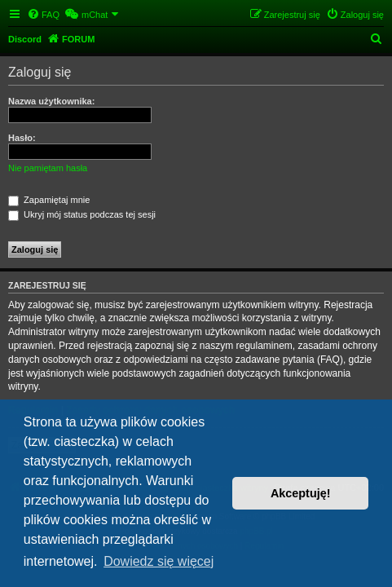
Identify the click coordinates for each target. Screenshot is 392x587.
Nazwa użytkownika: (51, 101)
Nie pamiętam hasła (48, 168)
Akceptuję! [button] (301, 493)
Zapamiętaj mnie (49, 200)
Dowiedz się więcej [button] (159, 561)
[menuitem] (43, 15)
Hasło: (22, 138)
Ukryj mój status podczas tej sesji (82, 214)
